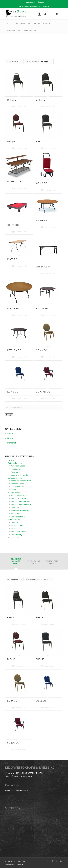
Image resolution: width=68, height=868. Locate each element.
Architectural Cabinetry (20, 511)
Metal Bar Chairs (17, 526)
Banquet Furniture (15, 478)
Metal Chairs (16, 529)
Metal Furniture (14, 520)
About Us (12, 434)
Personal (11, 443)
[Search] (44, 14)
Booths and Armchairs (20, 495)
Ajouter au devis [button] (19, 106)
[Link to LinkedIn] (48, 861)
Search (9, 415)
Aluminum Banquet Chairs (21, 481)
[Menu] (51, 14)
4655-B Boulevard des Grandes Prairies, (25, 773)
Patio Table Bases (18, 466)
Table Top (15, 508)
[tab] (16, 562)
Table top (15, 472)
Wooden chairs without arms (22, 505)
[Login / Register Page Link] (38, 14)
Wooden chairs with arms (21, 502)
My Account (30, 2)
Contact (41, 2)
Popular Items (13, 538)
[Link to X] (57, 861)
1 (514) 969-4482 (19, 790)
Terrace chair (16, 469)
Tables (13, 490)
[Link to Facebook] (52, 861)
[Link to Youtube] (61, 861)
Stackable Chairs (17, 484)
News (10, 438)
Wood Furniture (14, 493)
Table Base (15, 523)
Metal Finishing (16, 535)
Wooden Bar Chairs (18, 499)
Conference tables (18, 517)
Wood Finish (16, 514)
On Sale (11, 460)
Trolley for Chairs (18, 487)
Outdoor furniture (15, 463)
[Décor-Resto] (28, 14)
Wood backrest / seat (19, 532)
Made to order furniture (20, 475)
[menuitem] (30, 2)
